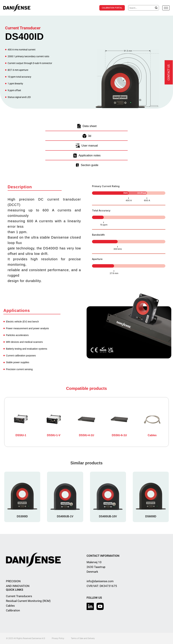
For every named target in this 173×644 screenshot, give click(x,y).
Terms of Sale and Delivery (83, 638)
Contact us (169, 72)
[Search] (156, 8)
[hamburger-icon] (166, 8)
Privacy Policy (58, 638)
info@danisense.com (100, 581)
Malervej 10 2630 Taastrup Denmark (96, 567)
